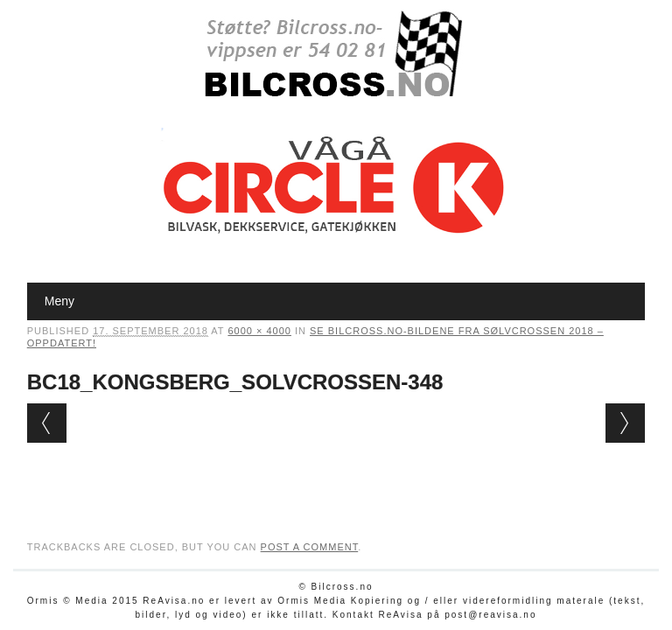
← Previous (47, 423)
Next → (625, 423)
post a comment (310, 547)
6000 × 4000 (259, 331)
